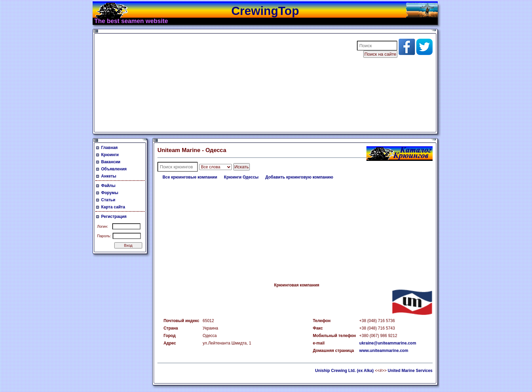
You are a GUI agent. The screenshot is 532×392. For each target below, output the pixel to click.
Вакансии (111, 162)
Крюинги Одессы (241, 177)
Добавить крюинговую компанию (299, 177)
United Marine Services (410, 371)
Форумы (110, 193)
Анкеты (109, 176)
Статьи (108, 200)
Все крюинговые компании (190, 177)
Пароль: (104, 236)
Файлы (108, 186)
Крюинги (110, 155)
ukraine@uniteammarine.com (388, 343)
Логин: (103, 226)
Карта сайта (113, 207)
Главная (109, 148)
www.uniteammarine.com (384, 351)
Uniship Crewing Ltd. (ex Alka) (344, 371)
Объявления (114, 169)
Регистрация (114, 217)
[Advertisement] (221, 83)
